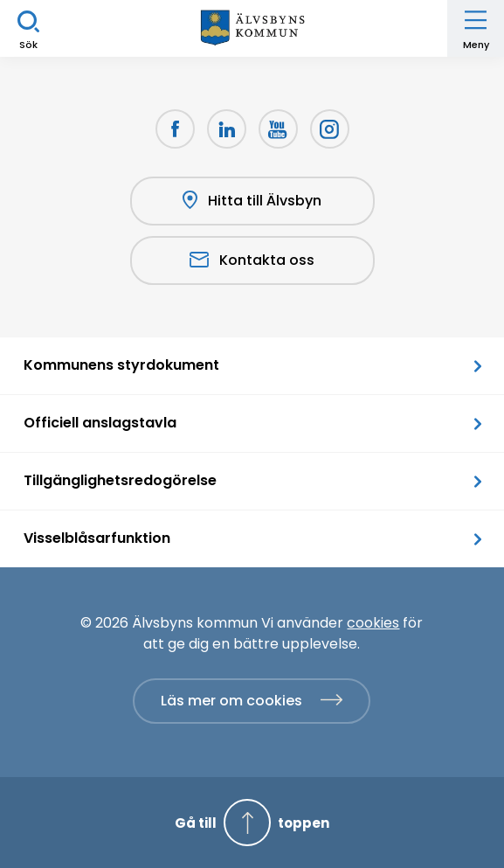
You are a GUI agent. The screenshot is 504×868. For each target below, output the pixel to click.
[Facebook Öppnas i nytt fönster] (175, 129)
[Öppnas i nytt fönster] (330, 129)
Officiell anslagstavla (100, 423)
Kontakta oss (252, 260)
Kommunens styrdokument (121, 365)
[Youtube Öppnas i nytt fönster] (278, 129)
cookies (373, 623)
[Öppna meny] (476, 28)
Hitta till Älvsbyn (252, 201)
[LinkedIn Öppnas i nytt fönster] (227, 129)
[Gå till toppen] (252, 823)
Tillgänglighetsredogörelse (120, 480)
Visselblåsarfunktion (97, 538)
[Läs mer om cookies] (252, 701)
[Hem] (252, 28)
